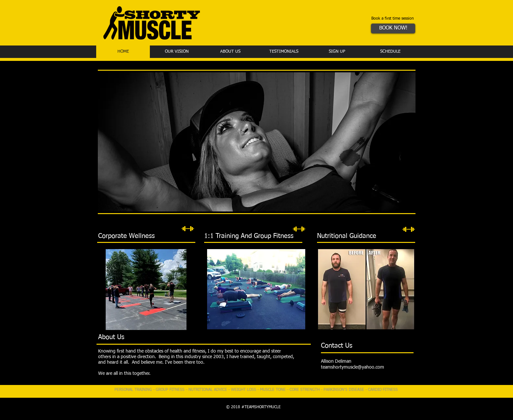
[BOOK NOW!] (393, 28)
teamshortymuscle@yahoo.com (353, 367)
